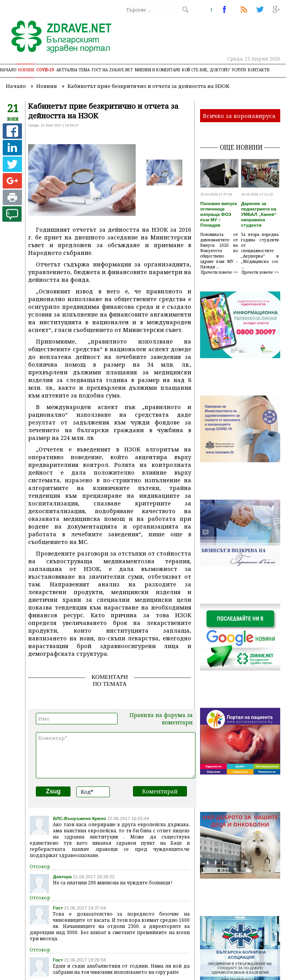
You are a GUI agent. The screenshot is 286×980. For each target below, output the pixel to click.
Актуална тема (73, 70)
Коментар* (116, 755)
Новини (26, 70)
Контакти (259, 70)
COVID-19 (45, 70)
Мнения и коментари (157, 70)
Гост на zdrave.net (112, 70)
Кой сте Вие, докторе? (206, 70)
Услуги (239, 70)
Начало (8, 70)
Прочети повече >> (219, 272)
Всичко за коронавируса (239, 116)
